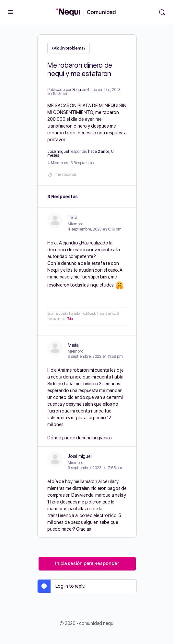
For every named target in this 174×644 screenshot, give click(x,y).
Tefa (70, 319)
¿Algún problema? (69, 48)
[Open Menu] (10, 12)
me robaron (66, 174)
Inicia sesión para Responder (87, 563)
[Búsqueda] (162, 12)
